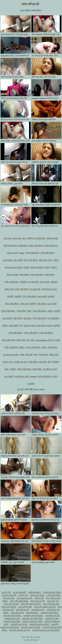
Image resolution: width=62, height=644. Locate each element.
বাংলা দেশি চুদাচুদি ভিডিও (19, 601)
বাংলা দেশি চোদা (53, 601)
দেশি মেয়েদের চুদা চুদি (24, 598)
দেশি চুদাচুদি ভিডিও (54, 595)
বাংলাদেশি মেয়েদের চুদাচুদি (31, 627)
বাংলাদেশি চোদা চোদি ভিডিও (33, 619)
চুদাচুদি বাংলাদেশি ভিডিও (52, 592)
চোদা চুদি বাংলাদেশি (9, 595)
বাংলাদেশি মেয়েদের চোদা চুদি (20, 630)
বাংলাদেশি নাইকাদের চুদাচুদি (32, 622)
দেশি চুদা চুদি (23, 595)
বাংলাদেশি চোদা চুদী (52, 616)
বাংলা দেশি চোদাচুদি (9, 607)
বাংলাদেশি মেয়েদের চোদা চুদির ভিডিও (46, 630)
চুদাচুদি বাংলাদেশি (35, 592)
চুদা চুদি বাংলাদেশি (20, 592)
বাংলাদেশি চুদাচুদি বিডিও (49, 613)
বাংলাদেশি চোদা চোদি (12, 619)
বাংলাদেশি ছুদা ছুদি (52, 619)
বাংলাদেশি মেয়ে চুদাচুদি (19, 624)
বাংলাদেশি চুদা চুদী (17, 613)
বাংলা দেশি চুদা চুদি (30, 4)
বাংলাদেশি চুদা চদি (23, 610)
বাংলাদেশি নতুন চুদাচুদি (12, 622)
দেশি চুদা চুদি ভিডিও (37, 595)
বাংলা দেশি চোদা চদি (11, 604)
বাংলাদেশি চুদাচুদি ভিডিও (12, 616)
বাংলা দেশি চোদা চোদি (51, 604)
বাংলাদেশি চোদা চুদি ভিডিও (33, 616)
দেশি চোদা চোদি (9, 598)
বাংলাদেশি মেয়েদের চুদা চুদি (39, 624)
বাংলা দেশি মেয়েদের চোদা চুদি (45, 607)
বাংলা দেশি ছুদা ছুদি (25, 607)
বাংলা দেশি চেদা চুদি (38, 601)
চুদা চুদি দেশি (6, 592)
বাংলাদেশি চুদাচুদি (32, 613)
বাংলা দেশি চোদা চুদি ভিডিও (31, 604)
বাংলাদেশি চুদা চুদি (38, 610)
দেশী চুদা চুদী (39, 598)
